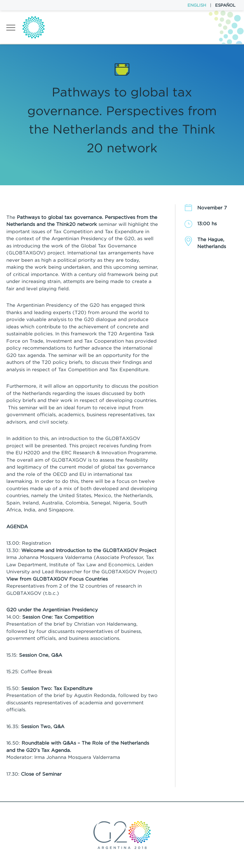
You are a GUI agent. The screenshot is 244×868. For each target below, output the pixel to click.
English (197, 5)
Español (225, 5)
